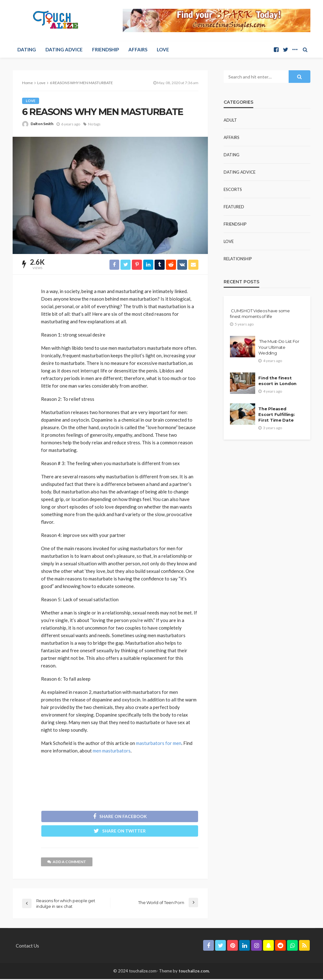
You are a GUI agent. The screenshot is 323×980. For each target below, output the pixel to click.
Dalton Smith (42, 124)
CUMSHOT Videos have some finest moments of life (260, 314)
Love (163, 49)
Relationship (238, 259)
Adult (230, 120)
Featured (234, 207)
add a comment (67, 863)
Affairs (138, 49)
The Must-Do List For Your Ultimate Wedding (279, 347)
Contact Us (27, 947)
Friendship (106, 49)
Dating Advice (64, 49)
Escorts (233, 189)
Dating (27, 49)
